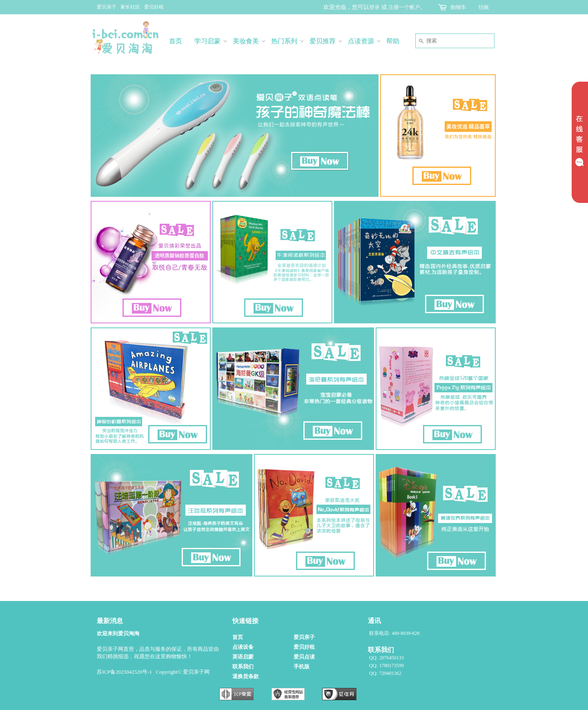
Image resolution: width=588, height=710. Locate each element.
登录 (374, 7)
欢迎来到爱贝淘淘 (118, 633)
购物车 (458, 7)
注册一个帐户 (404, 7)
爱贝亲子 (107, 7)
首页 (238, 637)
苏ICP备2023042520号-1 (124, 672)
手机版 (302, 667)
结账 (484, 7)
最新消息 (110, 621)
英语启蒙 (243, 657)
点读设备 (243, 647)
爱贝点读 (304, 657)
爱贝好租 (154, 7)
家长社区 (130, 7)
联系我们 (243, 667)
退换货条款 (246, 676)
